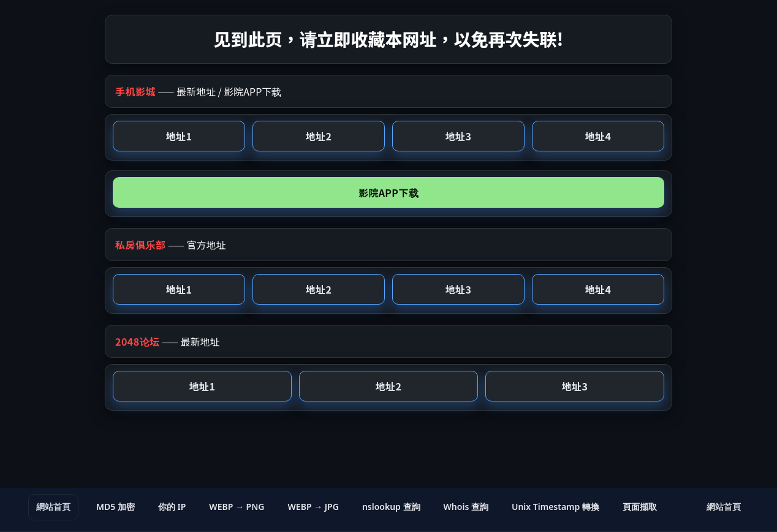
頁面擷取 (640, 507)
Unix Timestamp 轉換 (555, 507)
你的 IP (172, 507)
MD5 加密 (116, 507)
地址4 (598, 136)
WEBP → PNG (237, 507)
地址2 (319, 136)
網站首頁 (53, 507)
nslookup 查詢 (391, 507)
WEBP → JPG (313, 507)
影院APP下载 (388, 192)
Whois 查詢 (466, 507)
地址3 (458, 136)
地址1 (179, 136)
